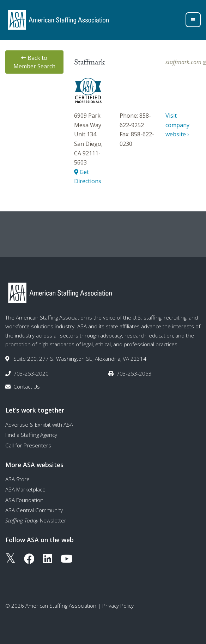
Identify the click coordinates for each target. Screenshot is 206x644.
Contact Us (27, 386)
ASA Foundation (24, 500)
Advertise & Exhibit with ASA (39, 425)
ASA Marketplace (25, 489)
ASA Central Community (34, 510)
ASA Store (17, 479)
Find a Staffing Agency (31, 435)
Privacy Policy (118, 606)
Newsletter (36, 520)
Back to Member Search (34, 62)
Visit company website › (177, 125)
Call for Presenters (28, 445)
